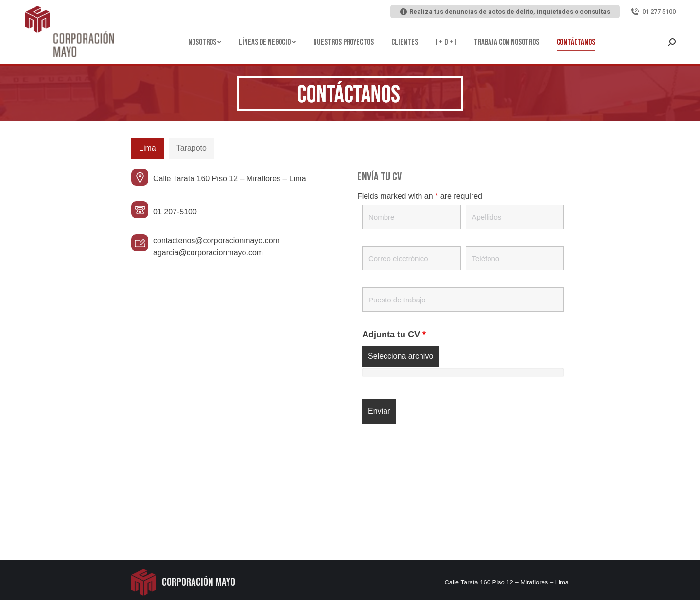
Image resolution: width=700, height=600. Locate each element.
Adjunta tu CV (394, 335)
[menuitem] (205, 42)
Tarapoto (192, 148)
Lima (148, 148)
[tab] (148, 148)
